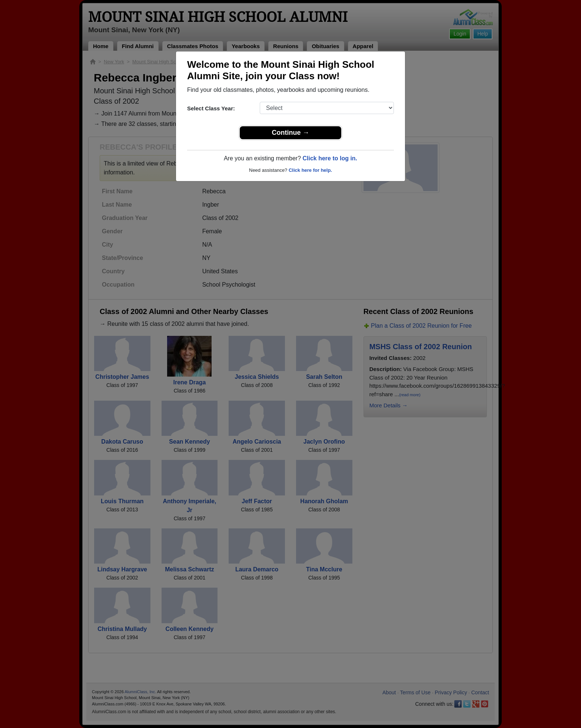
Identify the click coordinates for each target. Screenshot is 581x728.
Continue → (291, 133)
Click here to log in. (330, 158)
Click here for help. (310, 170)
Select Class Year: (211, 108)
